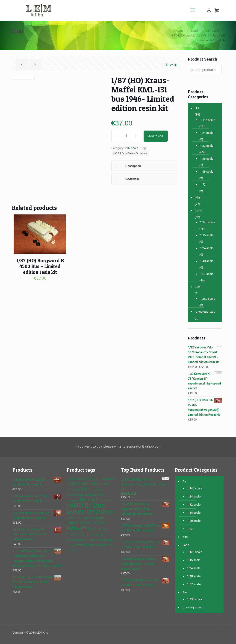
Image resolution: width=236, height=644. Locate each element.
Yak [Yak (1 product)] (111, 545)
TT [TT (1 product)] (114, 540)
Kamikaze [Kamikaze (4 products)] (75, 523)
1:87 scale (212, 31)
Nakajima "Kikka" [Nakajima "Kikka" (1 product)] (99, 535)
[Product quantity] (126, 136)
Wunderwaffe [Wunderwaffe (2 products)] (99, 545)
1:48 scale (207, 172)
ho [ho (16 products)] (70, 506)
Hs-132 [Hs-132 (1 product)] (79, 518)
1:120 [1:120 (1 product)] (94, 490)
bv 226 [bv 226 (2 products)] (86, 494)
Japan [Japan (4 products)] (99, 517)
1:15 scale (207, 235)
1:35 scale (207, 159)
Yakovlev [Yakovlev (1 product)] (72, 550)
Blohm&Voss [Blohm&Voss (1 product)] (74, 495)
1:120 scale (208, 222)
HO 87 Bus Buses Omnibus (130, 153)
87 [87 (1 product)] (100, 490)
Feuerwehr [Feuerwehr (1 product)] (73, 501)
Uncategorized (205, 312)
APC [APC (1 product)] (104, 490)
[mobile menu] (193, 10)
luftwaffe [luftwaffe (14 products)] (78, 528)
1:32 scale (207, 146)
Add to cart (156, 136)
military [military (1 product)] (94, 530)
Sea (198, 287)
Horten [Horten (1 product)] (70, 518)
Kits (198, 197)
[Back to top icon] (222, 630)
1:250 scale (208, 299)
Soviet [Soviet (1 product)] (70, 540)
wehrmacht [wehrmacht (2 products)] (81, 545)
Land (194, 31)
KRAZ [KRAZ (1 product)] (87, 523)
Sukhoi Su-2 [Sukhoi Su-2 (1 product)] (80, 540)
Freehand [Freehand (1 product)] (105, 501)
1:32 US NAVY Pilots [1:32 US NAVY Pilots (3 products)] (84, 484)
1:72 (203, 185)
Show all (170, 65)
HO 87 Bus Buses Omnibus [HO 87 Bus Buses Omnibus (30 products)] (90, 508)
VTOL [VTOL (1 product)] (70, 545)
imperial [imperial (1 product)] (88, 518)
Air (197, 108)
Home (179, 31)
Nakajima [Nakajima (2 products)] (82, 534)
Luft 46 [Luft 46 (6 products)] (98, 523)
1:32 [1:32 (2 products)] (70, 479)
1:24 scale (207, 133)
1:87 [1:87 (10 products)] (86, 489)
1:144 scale (208, 120)
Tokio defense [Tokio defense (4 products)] (99, 539)
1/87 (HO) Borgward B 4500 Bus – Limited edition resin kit (40, 266)
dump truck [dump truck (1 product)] (98, 495)
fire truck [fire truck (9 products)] (89, 500)
